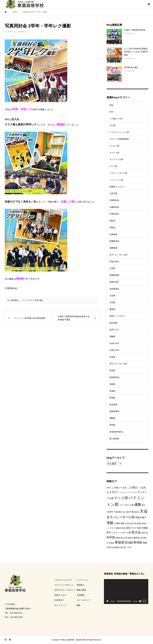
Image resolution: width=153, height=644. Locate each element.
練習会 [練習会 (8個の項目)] (131, 538)
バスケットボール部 (118, 173)
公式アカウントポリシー (65, 590)
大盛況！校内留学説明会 (135, 30)
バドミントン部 (116, 180)
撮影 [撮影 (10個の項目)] (123, 523)
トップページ (82, 580)
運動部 (112, 418)
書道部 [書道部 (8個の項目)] (139, 524)
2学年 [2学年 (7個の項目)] (109, 488)
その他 (112, 125)
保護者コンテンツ (117, 187)
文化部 (112, 302)
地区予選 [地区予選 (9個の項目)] (130, 512)
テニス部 (113, 166)
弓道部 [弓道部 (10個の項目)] (117, 523)
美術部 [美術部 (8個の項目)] (112, 543)
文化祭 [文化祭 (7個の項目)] (128, 524)
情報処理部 (114, 275)
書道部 (112, 309)
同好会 (112, 221)
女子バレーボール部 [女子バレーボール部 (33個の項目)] (121, 517)
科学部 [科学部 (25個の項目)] (111, 537)
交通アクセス (60, 595)
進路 (78, 605)
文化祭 (112, 296)
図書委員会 (114, 241)
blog (111, 105)
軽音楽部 (113, 405)
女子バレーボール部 (118, 255)
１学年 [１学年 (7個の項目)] (129, 547)
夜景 (37, 300)
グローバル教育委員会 (119, 139)
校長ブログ (114, 330)
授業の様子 (114, 282)
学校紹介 (80, 585)
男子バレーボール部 (118, 364)
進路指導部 (114, 411)
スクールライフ (83, 600)
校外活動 (113, 323)
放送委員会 (114, 289)
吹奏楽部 (113, 234)
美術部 (112, 384)
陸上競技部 (114, 439)
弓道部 (112, 268)
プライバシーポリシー (64, 585)
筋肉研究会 (114, 377)
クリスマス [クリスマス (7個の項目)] (133, 492)
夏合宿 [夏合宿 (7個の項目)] (136, 512)
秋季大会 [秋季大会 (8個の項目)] (145, 533)
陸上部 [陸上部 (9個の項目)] (123, 547)
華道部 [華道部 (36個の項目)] (120, 542)
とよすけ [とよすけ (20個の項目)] (112, 492)
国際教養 (113, 248)
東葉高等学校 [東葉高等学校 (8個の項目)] (120, 528)
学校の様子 (114, 262)
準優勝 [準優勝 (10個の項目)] (145, 528)
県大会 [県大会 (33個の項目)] (136, 532)
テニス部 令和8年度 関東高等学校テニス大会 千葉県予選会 (136, 52)
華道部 (112, 398)
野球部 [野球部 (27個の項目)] (138, 542)
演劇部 (112, 336)
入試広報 (113, 193)
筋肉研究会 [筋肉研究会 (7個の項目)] (120, 538)
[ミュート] (140, 601)
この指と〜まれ (116, 119)
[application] (126, 592)
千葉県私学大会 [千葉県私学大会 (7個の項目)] (120, 512)
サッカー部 (114, 146)
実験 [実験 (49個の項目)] (110, 523)
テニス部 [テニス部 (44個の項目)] (121, 498)
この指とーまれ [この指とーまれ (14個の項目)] (119, 488)
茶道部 (112, 391)
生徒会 (112, 357)
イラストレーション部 (119, 132)
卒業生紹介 (114, 214)
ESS (111, 112)
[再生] (108, 601)
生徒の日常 (114, 343)
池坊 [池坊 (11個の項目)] (139, 528)
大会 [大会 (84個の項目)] (144, 511)
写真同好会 (22, 32)
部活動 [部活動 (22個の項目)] (129, 543)
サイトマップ (60, 605)
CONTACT (59, 600)
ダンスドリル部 (116, 159)
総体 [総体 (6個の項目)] (126, 538)
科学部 (112, 371)
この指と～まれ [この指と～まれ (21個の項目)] (137, 487)
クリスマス (30, 300)
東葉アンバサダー (117, 316)
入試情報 (80, 595)
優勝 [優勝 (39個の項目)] (138, 505)
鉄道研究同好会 (116, 432)
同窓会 (112, 227)
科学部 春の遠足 (131, 67)
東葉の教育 (81, 590)
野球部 (112, 425)
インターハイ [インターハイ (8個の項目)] (123, 492)
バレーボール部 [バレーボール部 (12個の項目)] (126, 505)
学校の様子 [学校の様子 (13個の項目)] (141, 517)
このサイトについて (63, 580)
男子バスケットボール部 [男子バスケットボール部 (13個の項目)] (119, 533)
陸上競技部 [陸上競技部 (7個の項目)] (115, 547)
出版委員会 (114, 207)
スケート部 (114, 153)
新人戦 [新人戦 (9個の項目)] (133, 523)
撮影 (41, 300)
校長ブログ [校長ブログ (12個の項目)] (131, 528)
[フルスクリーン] (145, 601)
